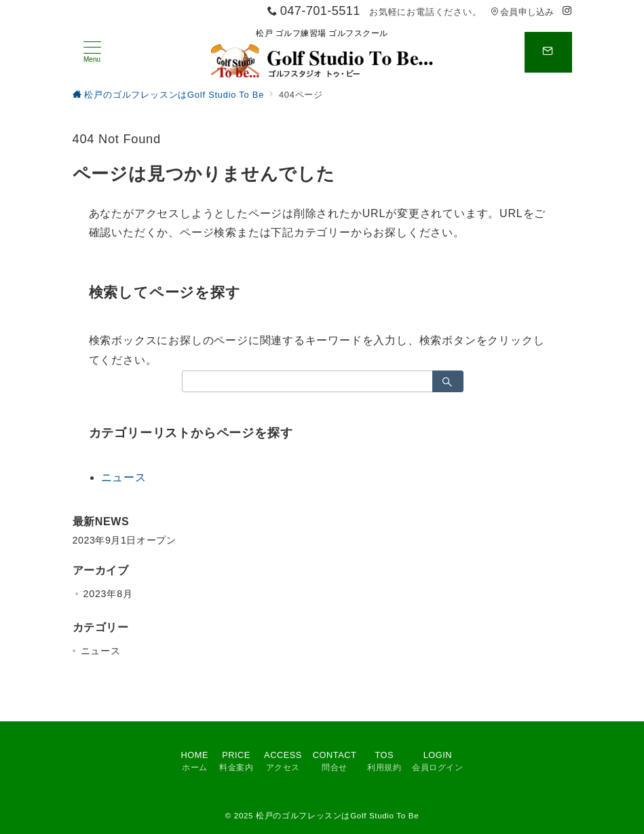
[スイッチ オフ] (548, 52)
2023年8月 (108, 594)
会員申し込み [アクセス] (523, 12)
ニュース (124, 477)
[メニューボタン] (92, 52)
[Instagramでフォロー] (567, 11)
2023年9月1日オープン (125, 540)
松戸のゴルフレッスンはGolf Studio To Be (337, 815)
